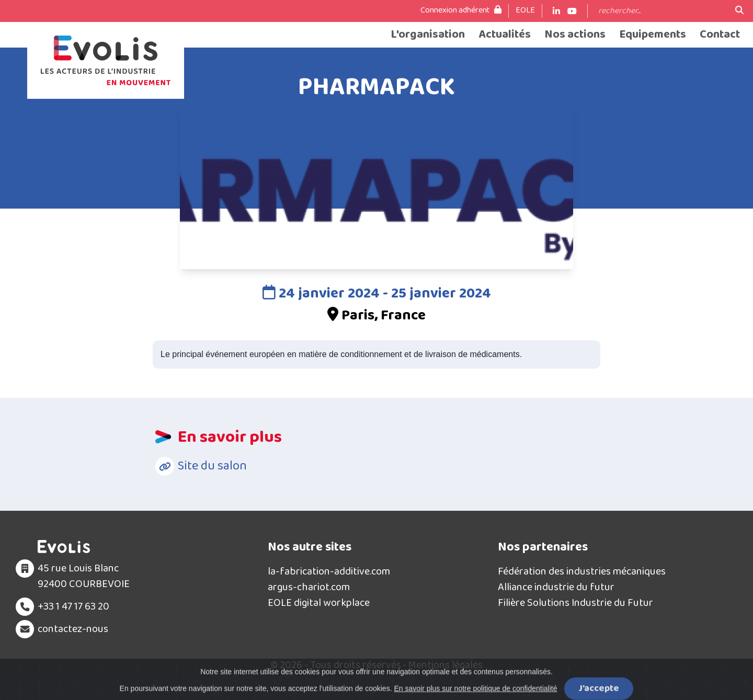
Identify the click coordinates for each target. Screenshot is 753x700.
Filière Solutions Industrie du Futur (575, 603)
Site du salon (212, 466)
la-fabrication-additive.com (329, 571)
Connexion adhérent (461, 10)
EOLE (525, 10)
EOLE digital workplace (319, 603)
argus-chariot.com (309, 587)
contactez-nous (73, 629)
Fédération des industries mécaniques (582, 571)
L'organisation (428, 35)
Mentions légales (445, 665)
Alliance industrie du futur (556, 587)
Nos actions (575, 35)
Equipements (653, 35)
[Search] (661, 11)
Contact (720, 35)
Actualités (505, 35)
